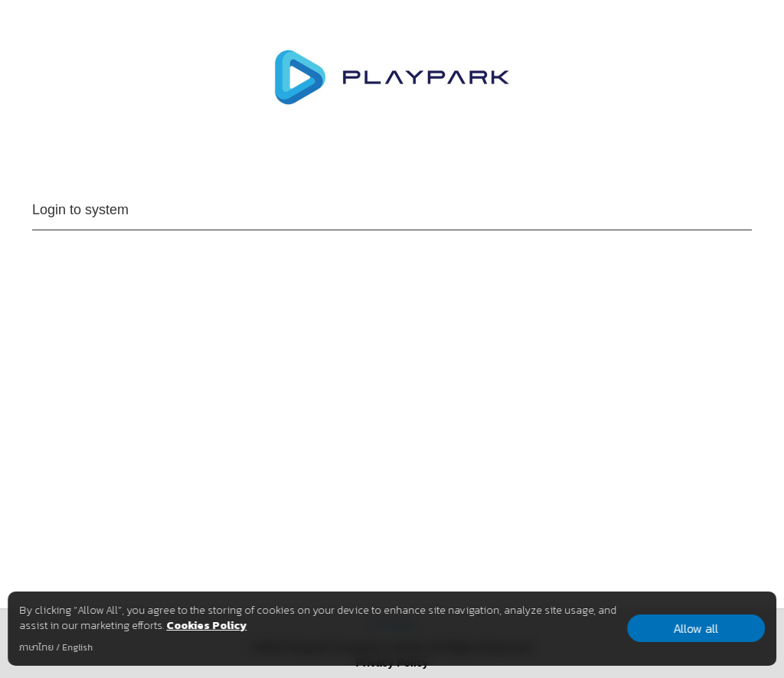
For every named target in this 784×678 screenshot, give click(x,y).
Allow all (696, 628)
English (77, 647)
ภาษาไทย (36, 647)
